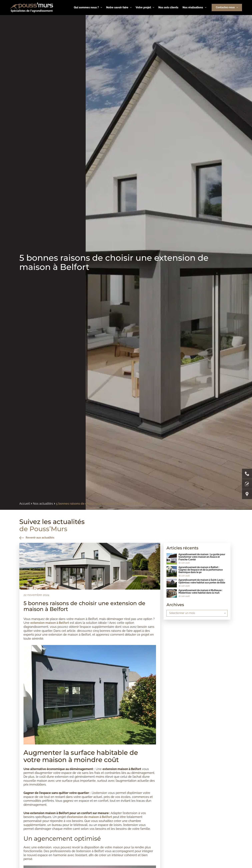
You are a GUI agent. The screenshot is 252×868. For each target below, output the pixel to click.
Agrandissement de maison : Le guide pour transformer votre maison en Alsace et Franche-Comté (202, 557)
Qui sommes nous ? (89, 8)
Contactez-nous (227, 8)
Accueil (25, 504)
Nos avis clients (168, 7)
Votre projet (146, 8)
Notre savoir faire (119, 8)
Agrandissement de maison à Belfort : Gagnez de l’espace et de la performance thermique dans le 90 (201, 570)
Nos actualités (43, 504)
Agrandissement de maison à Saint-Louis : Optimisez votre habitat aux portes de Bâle (202, 581)
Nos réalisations (195, 8)
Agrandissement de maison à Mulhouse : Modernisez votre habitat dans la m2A (200, 591)
